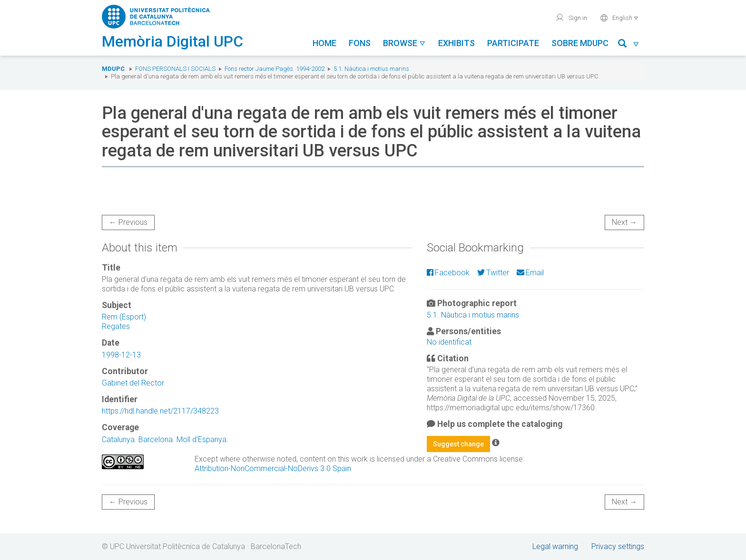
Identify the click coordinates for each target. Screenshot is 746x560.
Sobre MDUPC (580, 43)
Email (530, 273)
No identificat (449, 342)
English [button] (619, 18)
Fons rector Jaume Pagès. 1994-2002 (275, 69)
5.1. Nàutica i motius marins (371, 69)
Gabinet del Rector (133, 383)
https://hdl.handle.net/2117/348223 (160, 411)
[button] (629, 45)
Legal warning (555, 546)
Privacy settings (618, 546)
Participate (513, 43)
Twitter (493, 273)
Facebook (448, 273)
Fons (360, 43)
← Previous (128, 222)
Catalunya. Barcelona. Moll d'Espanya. (165, 439)
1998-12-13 (121, 355)
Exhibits (456, 43)
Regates (116, 326)
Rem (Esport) (124, 317)
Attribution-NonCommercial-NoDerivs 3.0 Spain (273, 468)
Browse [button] (404, 43)
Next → (624, 222)
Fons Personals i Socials (175, 69)
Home (324, 43)
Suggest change (458, 444)
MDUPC (113, 69)
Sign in (571, 18)
